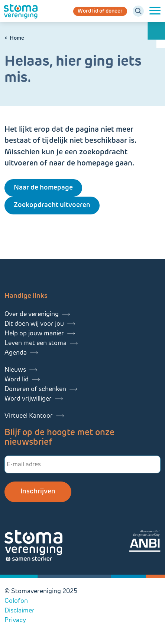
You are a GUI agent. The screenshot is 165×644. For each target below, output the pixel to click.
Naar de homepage (43, 188)
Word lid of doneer (100, 11)
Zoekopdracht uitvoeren (52, 205)
